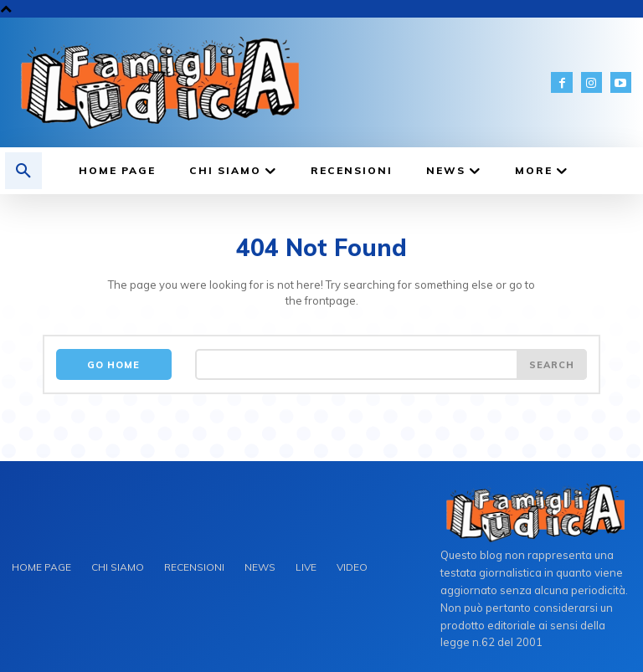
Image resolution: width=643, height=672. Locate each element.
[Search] (552, 364)
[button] (23, 171)
